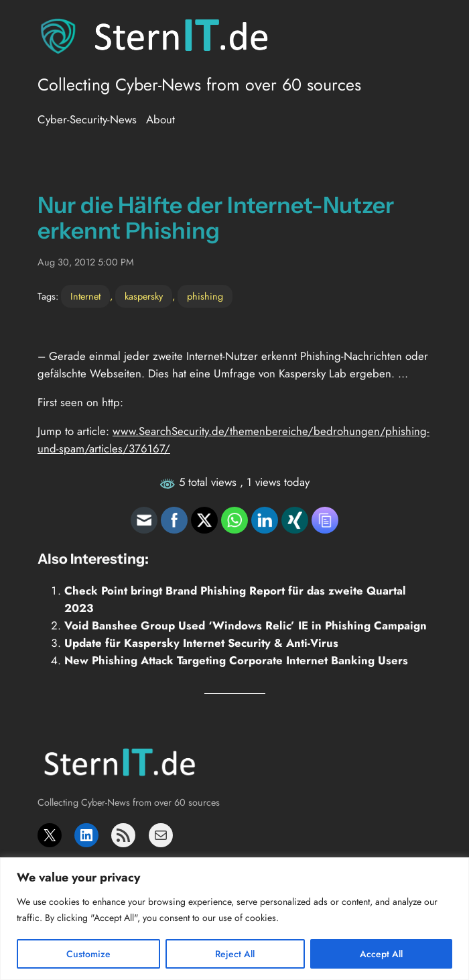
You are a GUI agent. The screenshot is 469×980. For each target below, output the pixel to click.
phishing (205, 296)
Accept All (381, 954)
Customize (88, 954)
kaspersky (144, 296)
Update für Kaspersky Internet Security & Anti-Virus (201, 643)
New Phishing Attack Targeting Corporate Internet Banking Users (236, 660)
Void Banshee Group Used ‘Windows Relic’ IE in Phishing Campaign (246, 625)
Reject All (235, 954)
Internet (85, 296)
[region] (234, 919)
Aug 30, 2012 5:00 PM (86, 262)
